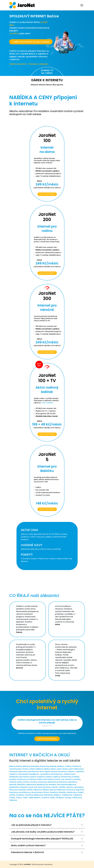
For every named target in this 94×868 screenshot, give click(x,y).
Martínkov (73, 782)
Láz (63, 779)
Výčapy (68, 798)
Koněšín (76, 777)
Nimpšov (24, 787)
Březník (53, 766)
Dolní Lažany (63, 769)
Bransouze (45, 766)
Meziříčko (21, 785)
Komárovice (66, 777)
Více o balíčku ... (48, 403)
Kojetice (56, 777)
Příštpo (46, 790)
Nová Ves (33, 787)
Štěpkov (57, 795)
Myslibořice (14, 787)
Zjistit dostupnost (47, 194)
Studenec (20, 795)
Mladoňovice (42, 785)
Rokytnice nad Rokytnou (20, 792)
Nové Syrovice (44, 787)
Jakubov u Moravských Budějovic (24, 774)
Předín (30, 790)
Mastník (13, 785)
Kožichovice (22, 779)
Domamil (13, 772)
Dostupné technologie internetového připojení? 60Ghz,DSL (42, 839)
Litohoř (26, 782)
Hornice (54, 772)
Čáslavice (76, 766)
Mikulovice (31, 785)
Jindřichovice (69, 774)
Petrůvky (22, 790)
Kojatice (41, 777)
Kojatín (49, 777)
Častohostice (15, 769)
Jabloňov (80, 772)
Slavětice (54, 792)
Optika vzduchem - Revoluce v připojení (29, 64)
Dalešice (39, 769)
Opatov (70, 787)
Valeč (25, 798)
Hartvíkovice (33, 772)
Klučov (34, 777)
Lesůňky (77, 779)
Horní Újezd (45, 772)
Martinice (63, 782)
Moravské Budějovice (67, 785)
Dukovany (22, 772)
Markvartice (53, 782)
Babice (12, 766)
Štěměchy (48, 795)
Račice (53, 790)
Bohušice (35, 766)
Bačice (19, 766)
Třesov (19, 798)
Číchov (25, 769)
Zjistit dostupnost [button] (47, 739)
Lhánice (13, 782)
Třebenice (77, 795)
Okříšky (62, 787)
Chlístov (71, 772)
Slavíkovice (72, 792)
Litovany (33, 782)
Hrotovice (62, 772)
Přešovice (37, 790)
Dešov (53, 769)
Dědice (47, 769)
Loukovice (42, 782)
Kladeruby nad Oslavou (20, 777)
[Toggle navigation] (82, 5)
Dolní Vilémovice (76, 769)
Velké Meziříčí (34, 798)
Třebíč (12, 798)
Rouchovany (37, 792)
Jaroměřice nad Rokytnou (51, 774)
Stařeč (81, 792)
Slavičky (62, 792)
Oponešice (79, 787)
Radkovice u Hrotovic (66, 790)
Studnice (29, 795)
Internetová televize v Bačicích (27, 852)
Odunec (55, 787)
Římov (46, 792)
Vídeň (52, 798)
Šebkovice (38, 795)
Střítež (12, 795)
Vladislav (60, 798)
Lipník (19, 782)
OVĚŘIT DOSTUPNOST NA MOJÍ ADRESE (31, 42)
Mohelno (53, 785)
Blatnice (27, 766)
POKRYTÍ (27, 555)
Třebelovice (67, 795)
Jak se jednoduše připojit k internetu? (31, 825)
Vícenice (45, 798)
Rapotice (80, 790)
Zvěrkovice (77, 798)
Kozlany (13, 779)
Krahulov (32, 779)
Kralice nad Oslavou (46, 779)
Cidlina (68, 766)
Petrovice (13, 790)
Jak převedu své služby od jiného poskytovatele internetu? (43, 832)
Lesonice (69, 779)
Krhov (58, 779)
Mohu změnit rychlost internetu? (28, 845)
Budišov (61, 766)
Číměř (32, 769)
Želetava (13, 800)
